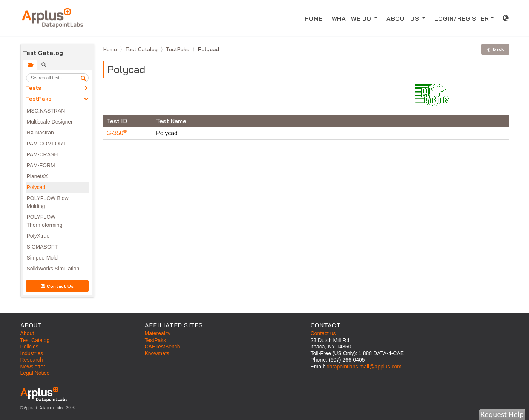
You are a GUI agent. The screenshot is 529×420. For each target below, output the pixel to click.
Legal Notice (35, 373)
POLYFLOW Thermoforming (45, 221)
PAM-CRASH (42, 154)
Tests (34, 88)
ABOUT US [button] (404, 18)
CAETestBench (163, 347)
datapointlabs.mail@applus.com (364, 367)
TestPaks (39, 99)
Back (495, 49)
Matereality (158, 333)
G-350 (116, 133)
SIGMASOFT (42, 247)
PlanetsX (37, 176)
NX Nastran (40, 133)
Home (111, 49)
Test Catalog (142, 49)
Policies (29, 347)
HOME (316, 18)
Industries (32, 353)
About (27, 333)
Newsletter (33, 367)
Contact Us (57, 286)
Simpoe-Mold (42, 258)
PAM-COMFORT (46, 144)
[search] (83, 78)
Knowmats (157, 353)
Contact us (323, 333)
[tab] (30, 65)
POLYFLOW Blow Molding (48, 202)
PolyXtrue (38, 236)
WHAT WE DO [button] (353, 18)
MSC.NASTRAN (46, 111)
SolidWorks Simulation (53, 269)
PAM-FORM (41, 165)
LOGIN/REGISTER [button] (462, 18)
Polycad (36, 187)
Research (32, 360)
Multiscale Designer (50, 122)
